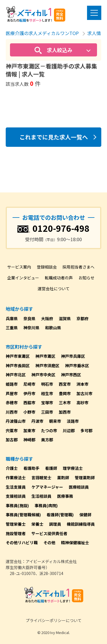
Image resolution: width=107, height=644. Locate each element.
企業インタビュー (23, 278)
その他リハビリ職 (22, 543)
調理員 (55, 524)
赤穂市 (12, 403)
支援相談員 (16, 496)
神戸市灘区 (45, 356)
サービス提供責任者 (49, 533)
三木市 (65, 403)
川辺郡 (69, 430)
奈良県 (29, 318)
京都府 (82, 318)
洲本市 (82, 384)
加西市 (65, 412)
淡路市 (73, 421)
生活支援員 (16, 487)
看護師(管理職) (60, 515)
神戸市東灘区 (18, 356)
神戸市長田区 (18, 365)
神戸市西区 (71, 375)
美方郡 (47, 440)
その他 (49, 543)
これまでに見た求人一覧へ (54, 137)
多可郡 (86, 430)
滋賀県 (65, 318)
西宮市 (65, 384)
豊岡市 (65, 393)
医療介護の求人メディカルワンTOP (42, 33)
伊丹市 (29, 393)
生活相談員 (41, 496)
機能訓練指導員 (81, 524)
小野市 (29, 412)
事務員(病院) (46, 505)
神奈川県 (31, 328)
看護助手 (31, 468)
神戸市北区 (16, 375)
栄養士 (37, 524)
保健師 (85, 515)
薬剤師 (63, 478)
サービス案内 (19, 267)
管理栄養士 (16, 524)
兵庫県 (12, 318)
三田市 (47, 412)
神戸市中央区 (43, 375)
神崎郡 (29, 440)
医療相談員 (79, 487)
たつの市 (49, 430)
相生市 (47, 393)
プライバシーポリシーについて (54, 620)
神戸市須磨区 (47, 365)
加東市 (29, 430)
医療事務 (65, 496)
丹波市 (37, 421)
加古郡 (12, 440)
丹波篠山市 (16, 421)
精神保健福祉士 (75, 543)
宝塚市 (47, 403)
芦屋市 (12, 393)
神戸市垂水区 (77, 365)
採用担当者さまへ (78, 267)
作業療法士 (16, 478)
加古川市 (84, 393)
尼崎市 (29, 384)
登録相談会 (47, 267)
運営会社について (54, 289)
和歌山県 (53, 328)
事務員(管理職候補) (23, 515)
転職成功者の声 (59, 278)
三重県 (12, 328)
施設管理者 (16, 533)
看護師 (51, 468)
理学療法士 (73, 468)
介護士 (12, 468)
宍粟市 (12, 430)
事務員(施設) (17, 505)
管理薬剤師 (85, 478)
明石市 (47, 384)
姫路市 (12, 384)
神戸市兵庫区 (73, 356)
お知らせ (86, 278)
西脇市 (29, 403)
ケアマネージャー (47, 487)
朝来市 (55, 421)
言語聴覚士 (41, 478)
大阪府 (47, 318)
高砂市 (82, 403)
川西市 (12, 412)
